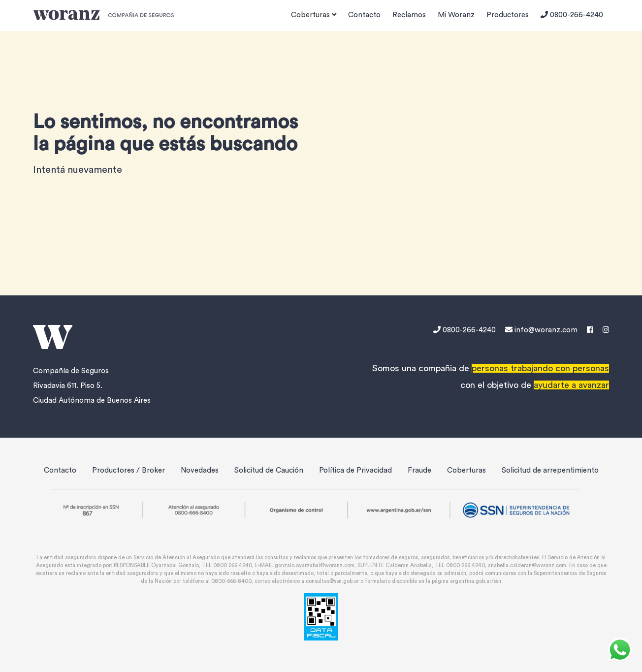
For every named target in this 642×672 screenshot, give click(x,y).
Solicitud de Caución (269, 470)
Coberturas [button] (314, 15)
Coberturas (466, 470)
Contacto (364, 15)
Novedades (200, 470)
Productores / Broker (128, 470)
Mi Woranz (456, 15)
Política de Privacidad (355, 470)
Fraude (419, 470)
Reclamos (409, 15)
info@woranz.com (541, 330)
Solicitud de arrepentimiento (550, 470)
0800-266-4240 (572, 15)
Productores (508, 15)
